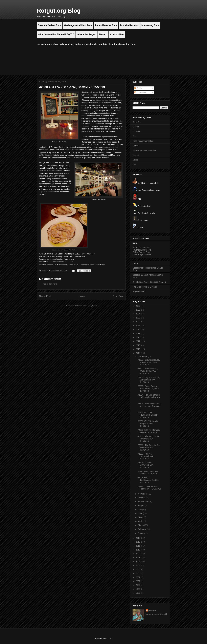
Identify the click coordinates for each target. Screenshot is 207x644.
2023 (138, 318)
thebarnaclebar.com (56, 262)
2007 (138, 562)
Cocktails (137, 131)
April (140, 521)
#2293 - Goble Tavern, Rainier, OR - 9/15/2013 (149, 488)
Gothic (135, 146)
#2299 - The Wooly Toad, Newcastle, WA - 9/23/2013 (149, 439)
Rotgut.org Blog (59, 11)
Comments (140, 92)
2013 (138, 538)
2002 (138, 577)
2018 (138, 337)
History (136, 155)
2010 (138, 550)
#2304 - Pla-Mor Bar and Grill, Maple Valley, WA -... (149, 397)
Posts (138, 88)
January (142, 533)
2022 (138, 322)
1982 (138, 593)
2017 (138, 341)
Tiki (134, 165)
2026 (138, 306)
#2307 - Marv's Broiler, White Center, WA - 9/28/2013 (148, 371)
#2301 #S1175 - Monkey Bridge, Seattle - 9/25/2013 (149, 424)
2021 (138, 326)
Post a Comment (50, 284)
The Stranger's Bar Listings (145, 287)
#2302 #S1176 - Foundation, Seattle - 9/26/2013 (148, 415)
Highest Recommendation (144, 150)
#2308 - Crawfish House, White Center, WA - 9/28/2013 (149, 362)
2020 (138, 329)
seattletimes (63, 264)
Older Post (118, 296)
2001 (138, 581)
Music (135, 160)
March (141, 525)
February (142, 529)
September (143, 502)
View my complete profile (157, 614)
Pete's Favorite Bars (142, 248)
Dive (135, 136)
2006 (138, 565)
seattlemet (85, 264)
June (140, 513)
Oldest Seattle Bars (141, 252)
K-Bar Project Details (142, 254)
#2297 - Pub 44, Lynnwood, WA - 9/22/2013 (146, 456)
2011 (138, 546)
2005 (138, 569)
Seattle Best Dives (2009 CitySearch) (149, 282)
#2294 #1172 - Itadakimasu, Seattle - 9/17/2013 (148, 480)
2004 (138, 573)
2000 (138, 585)
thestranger (52, 264)
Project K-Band (139, 291)
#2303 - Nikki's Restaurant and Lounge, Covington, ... (149, 406)
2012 (138, 542)
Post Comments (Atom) (87, 306)
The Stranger (47, 155)
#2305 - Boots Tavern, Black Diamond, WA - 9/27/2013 (148, 389)
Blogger (108, 638)
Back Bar (137, 122)
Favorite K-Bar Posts (142, 250)
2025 (138, 310)
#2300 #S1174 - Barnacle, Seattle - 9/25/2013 (149, 431)
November (143, 494)
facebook (69, 262)
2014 (138, 353)
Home (82, 296)
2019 (138, 333)
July (140, 510)
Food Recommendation (143, 141)
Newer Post (45, 296)
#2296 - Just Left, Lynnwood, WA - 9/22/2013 (146, 465)
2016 (138, 345)
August (141, 506)
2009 (138, 554)
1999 (138, 589)
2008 (138, 558)
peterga (152, 610)
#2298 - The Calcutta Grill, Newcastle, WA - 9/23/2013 (149, 448)
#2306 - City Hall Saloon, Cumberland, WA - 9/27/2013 (149, 380)
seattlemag (75, 264)
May (140, 517)
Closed (136, 127)
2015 (138, 349)
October (142, 498)
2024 (138, 314)
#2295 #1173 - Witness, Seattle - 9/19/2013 (148, 473)
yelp (103, 264)
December (143, 356)
